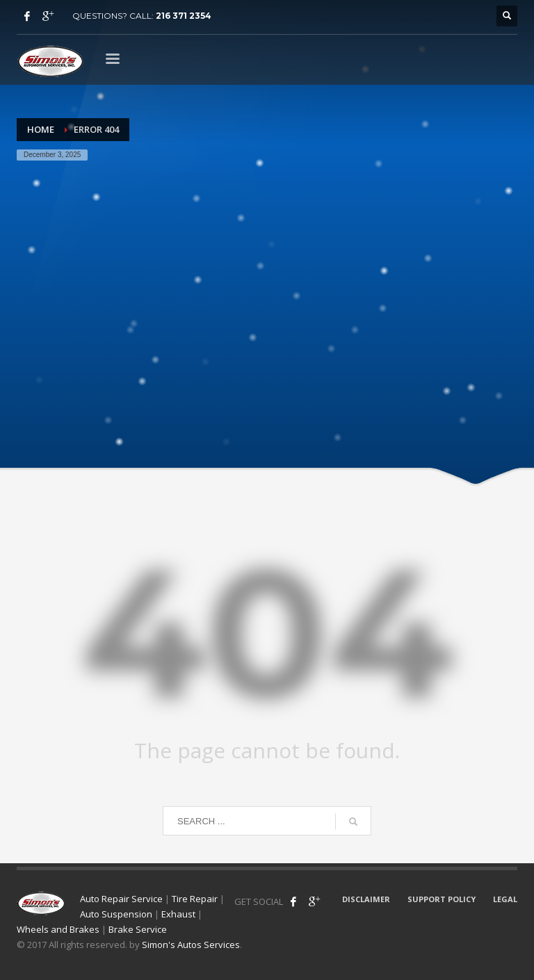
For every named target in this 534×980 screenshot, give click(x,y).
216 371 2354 (184, 16)
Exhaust (178, 914)
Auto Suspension (116, 914)
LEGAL (505, 899)
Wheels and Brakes (58, 929)
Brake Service (138, 929)
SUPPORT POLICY (442, 899)
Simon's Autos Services (191, 945)
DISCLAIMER (366, 899)
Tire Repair (195, 899)
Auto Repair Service (121, 899)
